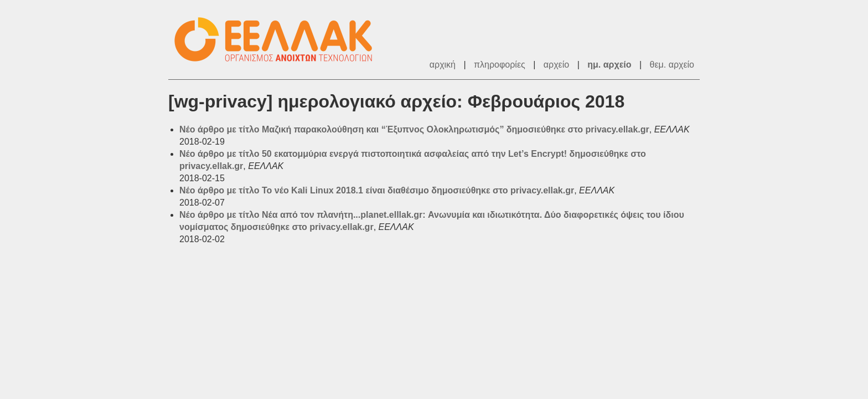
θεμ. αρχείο (672, 65)
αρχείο (556, 65)
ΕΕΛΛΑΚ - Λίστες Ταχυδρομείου (279, 40)
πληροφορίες (500, 65)
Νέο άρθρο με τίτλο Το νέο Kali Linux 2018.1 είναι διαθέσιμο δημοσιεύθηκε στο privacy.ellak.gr (377, 190)
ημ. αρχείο (609, 65)
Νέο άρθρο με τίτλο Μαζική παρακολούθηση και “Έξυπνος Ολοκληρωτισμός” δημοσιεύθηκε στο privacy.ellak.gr (414, 129)
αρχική (443, 65)
